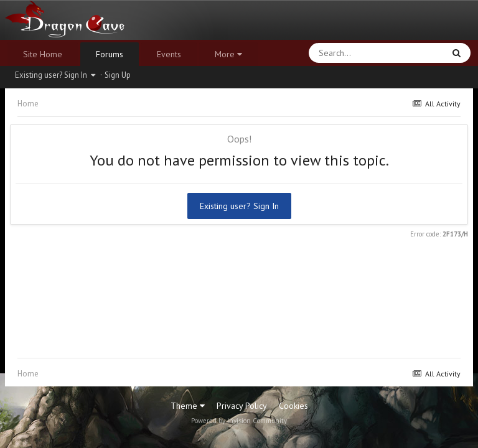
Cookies (293, 406)
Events (169, 54)
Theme (188, 406)
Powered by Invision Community (239, 421)
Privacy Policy (242, 406)
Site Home (43, 54)
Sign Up (118, 75)
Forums (110, 54)
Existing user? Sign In (55, 75)
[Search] (344, 53)
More (228, 54)
